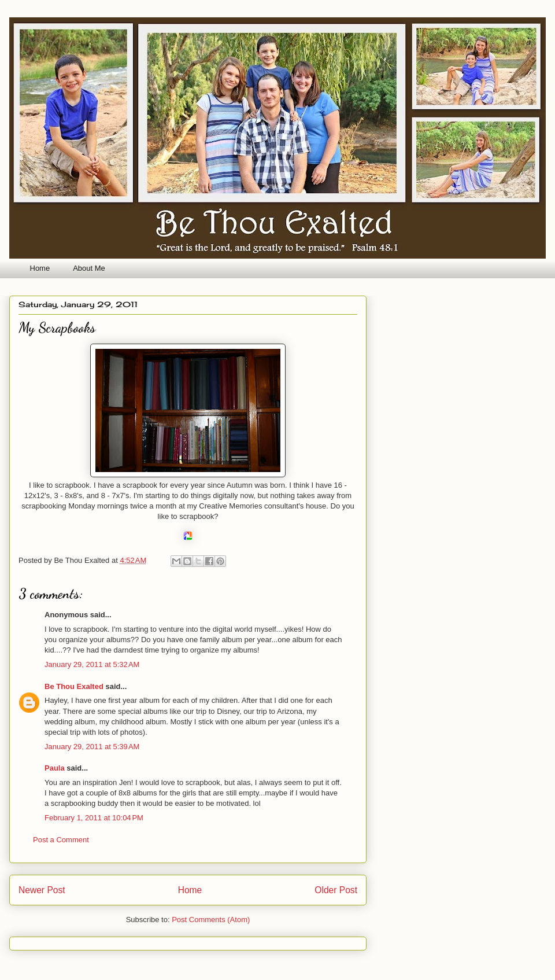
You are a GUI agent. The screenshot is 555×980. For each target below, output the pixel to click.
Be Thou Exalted (74, 686)
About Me (89, 268)
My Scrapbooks (57, 328)
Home (40, 268)
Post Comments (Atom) (211, 920)
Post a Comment (61, 840)
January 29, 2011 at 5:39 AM (92, 747)
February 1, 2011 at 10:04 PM (94, 818)
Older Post (336, 890)
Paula (55, 768)
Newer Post (42, 890)
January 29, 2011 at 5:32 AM (92, 664)
